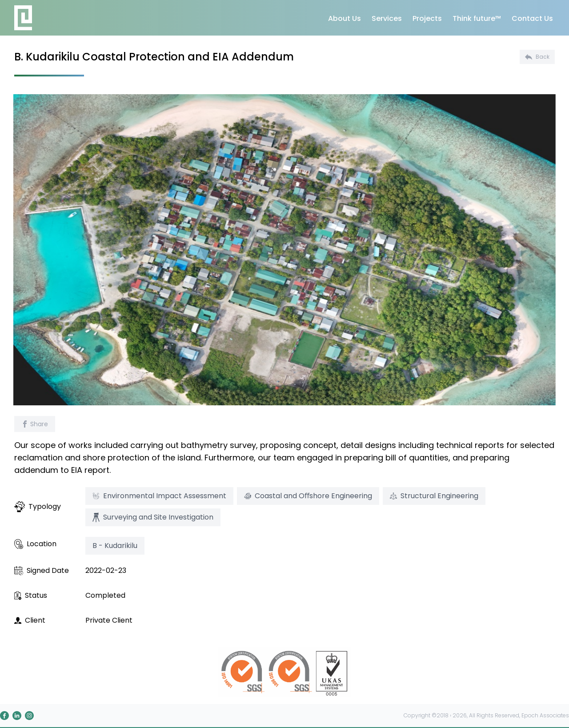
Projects (427, 18)
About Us (345, 18)
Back (537, 57)
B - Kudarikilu (115, 546)
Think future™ (477, 18)
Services (387, 18)
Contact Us (532, 18)
